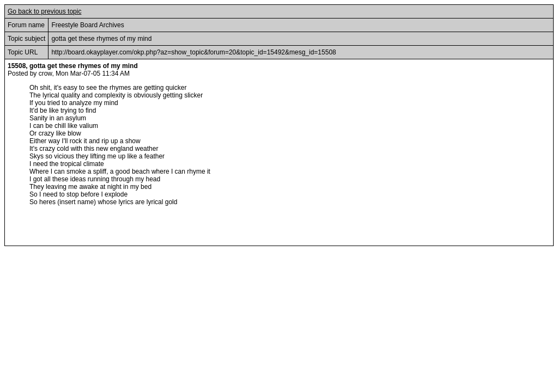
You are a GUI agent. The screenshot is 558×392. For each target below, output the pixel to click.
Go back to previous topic (44, 11)
